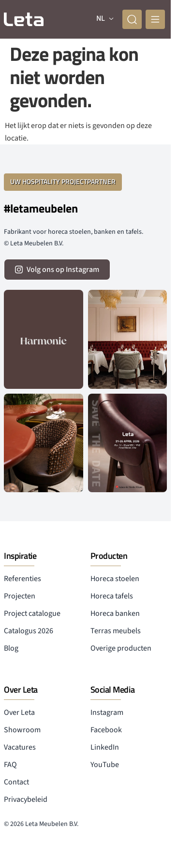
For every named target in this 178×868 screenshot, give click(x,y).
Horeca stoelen (115, 579)
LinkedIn (105, 747)
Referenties (22, 579)
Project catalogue (32, 613)
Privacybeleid (26, 799)
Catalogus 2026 (29, 631)
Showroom (22, 730)
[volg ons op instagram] (57, 270)
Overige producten (121, 648)
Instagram (107, 712)
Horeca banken (115, 613)
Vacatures (20, 747)
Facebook (106, 730)
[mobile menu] (155, 19)
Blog (11, 648)
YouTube (105, 765)
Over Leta (19, 712)
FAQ (10, 765)
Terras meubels (116, 631)
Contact (16, 782)
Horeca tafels (112, 596)
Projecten (20, 596)
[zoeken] (132, 19)
